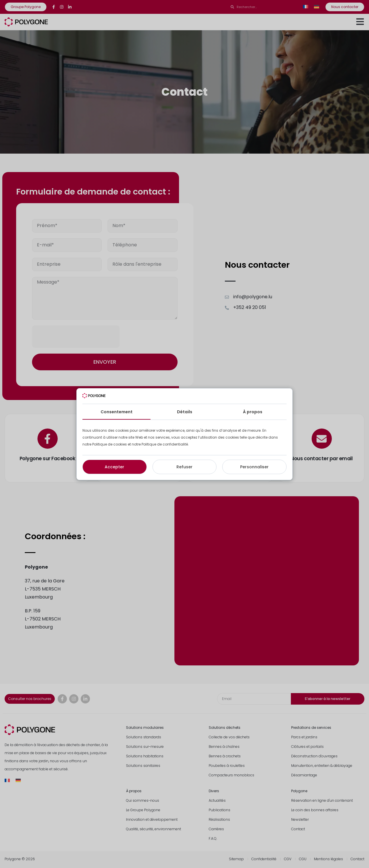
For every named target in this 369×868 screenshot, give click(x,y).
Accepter (114, 467)
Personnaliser (254, 467)
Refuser (184, 467)
